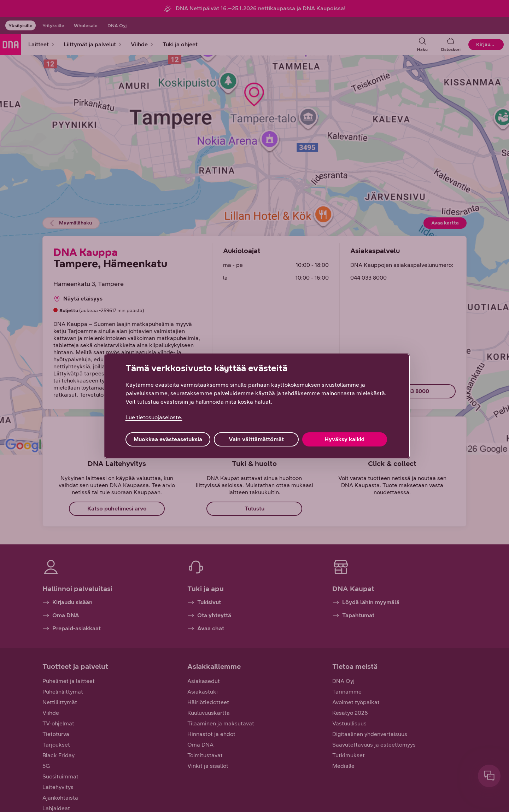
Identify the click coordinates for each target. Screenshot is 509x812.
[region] (257, 406)
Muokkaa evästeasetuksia (168, 439)
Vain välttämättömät (256, 439)
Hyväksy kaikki (344, 439)
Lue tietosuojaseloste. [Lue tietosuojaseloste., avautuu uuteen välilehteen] (154, 417)
